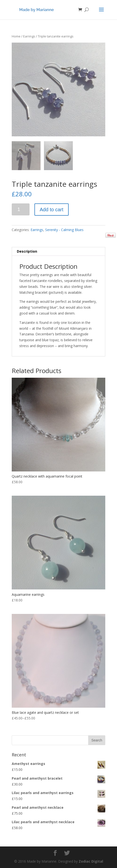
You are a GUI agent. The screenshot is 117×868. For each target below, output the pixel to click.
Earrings (29, 36)
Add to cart (52, 210)
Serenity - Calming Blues (64, 230)
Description (27, 251)
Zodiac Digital (91, 861)
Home (16, 36)
